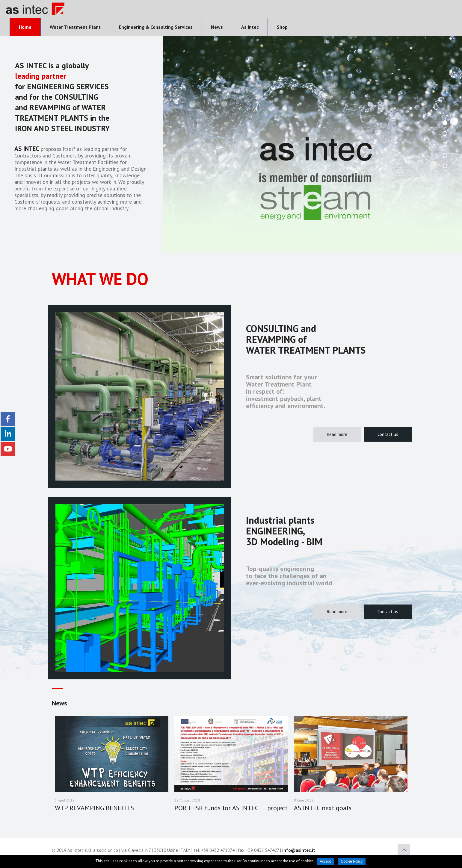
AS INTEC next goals (323, 808)
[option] (112, 768)
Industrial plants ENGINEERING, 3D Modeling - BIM (284, 531)
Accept (325, 861)
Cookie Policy (352, 861)
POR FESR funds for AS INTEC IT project (231, 808)
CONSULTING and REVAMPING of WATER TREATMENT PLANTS (306, 339)
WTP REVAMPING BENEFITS (94, 808)
